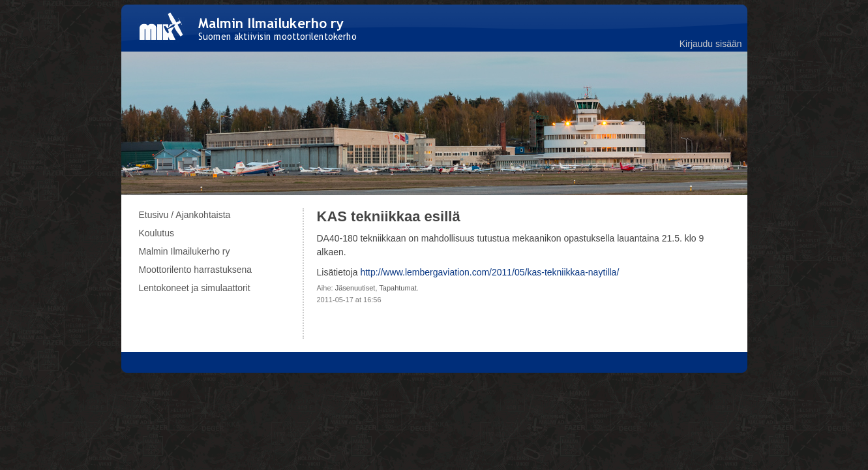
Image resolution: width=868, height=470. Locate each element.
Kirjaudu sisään (711, 44)
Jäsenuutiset (355, 288)
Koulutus (157, 233)
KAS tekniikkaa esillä (389, 216)
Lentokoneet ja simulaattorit (195, 288)
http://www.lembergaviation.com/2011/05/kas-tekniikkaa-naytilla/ (489, 272)
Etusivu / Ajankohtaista (185, 215)
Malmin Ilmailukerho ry (185, 251)
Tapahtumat (397, 288)
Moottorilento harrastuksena (196, 270)
